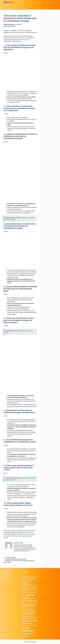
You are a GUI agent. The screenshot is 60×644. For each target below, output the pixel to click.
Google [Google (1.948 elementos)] (32, 592)
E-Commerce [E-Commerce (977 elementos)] (32, 589)
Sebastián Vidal (11, 26)
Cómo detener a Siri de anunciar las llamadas (16, 559)
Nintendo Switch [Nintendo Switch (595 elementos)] (26, 608)
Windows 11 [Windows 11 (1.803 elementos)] (26, 636)
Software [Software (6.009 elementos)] (25, 621)
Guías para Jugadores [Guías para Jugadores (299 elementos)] (33, 598)
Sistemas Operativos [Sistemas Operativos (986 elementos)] (32, 618)
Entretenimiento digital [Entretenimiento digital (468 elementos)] (33, 591)
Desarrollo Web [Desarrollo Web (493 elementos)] (34, 587)
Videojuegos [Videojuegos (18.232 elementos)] (28, 631)
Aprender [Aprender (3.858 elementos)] (25, 583)
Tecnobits (6, 30)
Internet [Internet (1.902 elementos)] (34, 603)
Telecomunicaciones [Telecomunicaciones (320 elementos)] (26, 626)
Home (54, 2)
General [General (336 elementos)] (28, 593)
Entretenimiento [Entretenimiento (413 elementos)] (25, 591)
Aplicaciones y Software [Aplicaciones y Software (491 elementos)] (27, 581)
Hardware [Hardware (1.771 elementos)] (25, 601)
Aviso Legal (21, 2)
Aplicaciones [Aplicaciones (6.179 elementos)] (31, 578)
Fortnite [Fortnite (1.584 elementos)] (24, 592)
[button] (54, 7)
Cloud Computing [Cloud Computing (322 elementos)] (35, 585)
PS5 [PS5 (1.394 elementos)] (29, 612)
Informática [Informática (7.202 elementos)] (33, 601)
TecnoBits (29, 2)
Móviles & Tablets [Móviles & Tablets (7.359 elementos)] (29, 606)
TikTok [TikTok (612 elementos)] (35, 626)
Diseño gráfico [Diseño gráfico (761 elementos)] (25, 589)
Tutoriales (13, 558)
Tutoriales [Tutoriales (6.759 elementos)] (26, 628)
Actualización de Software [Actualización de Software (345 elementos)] (27, 576)
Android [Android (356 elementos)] (33, 576)
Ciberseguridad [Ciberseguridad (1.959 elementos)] (27, 585)
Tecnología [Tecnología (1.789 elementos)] (29, 624)
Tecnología (13, 30)
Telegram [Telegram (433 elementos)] (31, 626)
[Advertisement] (20, 66)
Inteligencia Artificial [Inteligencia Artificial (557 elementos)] (26, 603)
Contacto (47, 2)
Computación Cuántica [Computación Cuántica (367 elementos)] (26, 587)
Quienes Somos (38, 2)
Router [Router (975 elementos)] (30, 616)
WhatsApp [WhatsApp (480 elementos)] (24, 634)
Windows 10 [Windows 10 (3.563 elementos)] (31, 633)
